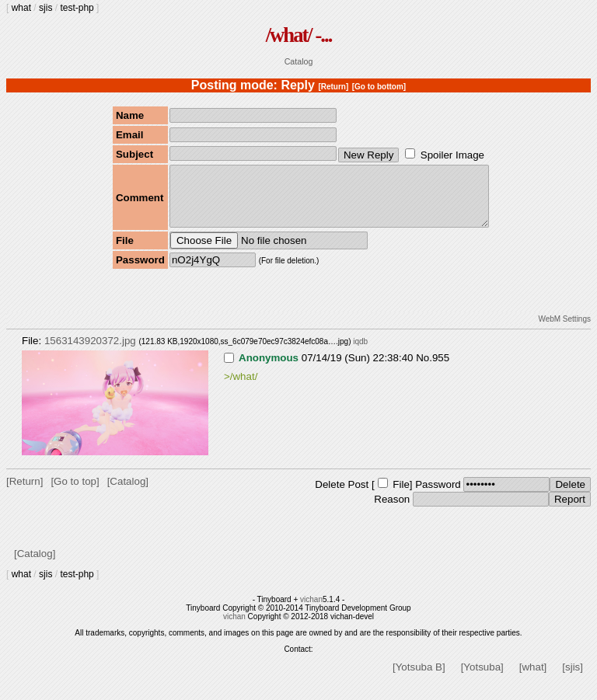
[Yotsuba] (482, 679)
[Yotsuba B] (419, 679)
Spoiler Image (452, 155)
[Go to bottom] (379, 87)
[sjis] (573, 679)
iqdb (360, 353)
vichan (311, 611)
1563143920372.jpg (90, 352)
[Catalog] (128, 493)
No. (424, 369)
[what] (533, 679)
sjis (45, 8)
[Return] (333, 87)
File (401, 496)
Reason (392, 511)
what (21, 8)
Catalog (299, 61)
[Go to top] (75, 493)
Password (438, 496)
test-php (77, 8)
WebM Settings (564, 331)
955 (441, 369)
